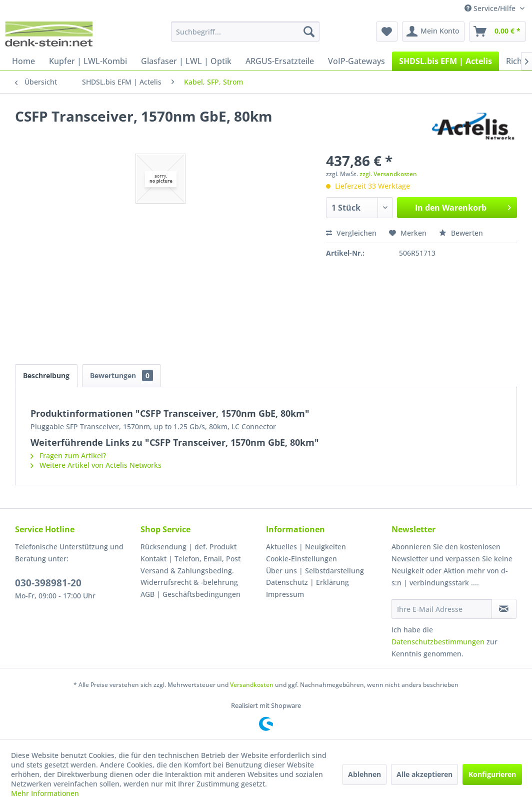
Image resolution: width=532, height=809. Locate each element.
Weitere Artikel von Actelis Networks (96, 465)
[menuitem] (245, 32)
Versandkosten (252, 685)
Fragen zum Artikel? (68, 456)
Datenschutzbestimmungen (438, 642)
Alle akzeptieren (424, 774)
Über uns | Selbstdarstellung (315, 571)
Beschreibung (46, 375)
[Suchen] (309, 32)
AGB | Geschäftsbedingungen (190, 594)
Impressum (285, 594)
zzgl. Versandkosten (388, 174)
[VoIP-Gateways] (356, 61)
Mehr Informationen (45, 793)
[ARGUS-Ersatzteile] (280, 61)
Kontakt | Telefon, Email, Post (190, 559)
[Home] (23, 61)
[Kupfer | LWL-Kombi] (88, 61)
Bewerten (461, 233)
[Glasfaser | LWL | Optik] (186, 61)
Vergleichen (351, 233)
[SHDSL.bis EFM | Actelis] (445, 61)
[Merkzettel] (387, 32)
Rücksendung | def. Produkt (188, 547)
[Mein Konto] (433, 32)
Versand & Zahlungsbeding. (187, 571)
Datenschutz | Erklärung (307, 582)
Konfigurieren (492, 774)
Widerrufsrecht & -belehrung (189, 582)
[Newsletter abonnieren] (504, 609)
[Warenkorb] (497, 32)
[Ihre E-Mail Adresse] (442, 609)
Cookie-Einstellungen (301, 559)
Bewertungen (121, 375)
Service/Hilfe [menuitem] (491, 8)
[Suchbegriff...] (245, 32)
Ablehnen (364, 774)
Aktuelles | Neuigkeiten (306, 547)
